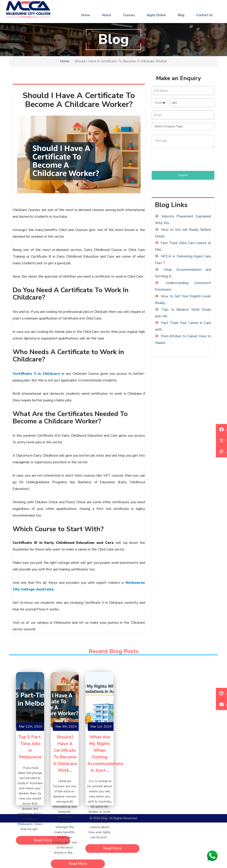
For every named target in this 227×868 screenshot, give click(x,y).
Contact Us (204, 15)
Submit (183, 175)
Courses (129, 15)
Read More (43, 840)
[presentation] (185, 160)
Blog (181, 15)
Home (89, 15)
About (107, 15)
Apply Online (157, 15)
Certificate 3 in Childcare (36, 374)
